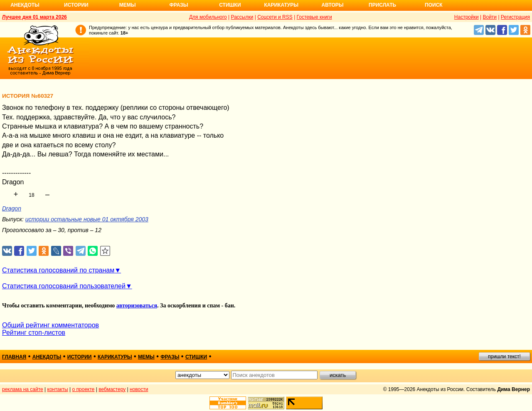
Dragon (12, 208)
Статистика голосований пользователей (64, 286)
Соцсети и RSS (275, 17)
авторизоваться (137, 306)
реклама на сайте (23, 389)
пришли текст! (504, 357)
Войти (490, 17)
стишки (196, 357)
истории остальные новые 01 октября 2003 (87, 219)
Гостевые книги (314, 17)
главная (14, 357)
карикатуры (115, 357)
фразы (170, 357)
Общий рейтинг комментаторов (50, 325)
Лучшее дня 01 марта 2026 (34, 17)
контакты (58, 389)
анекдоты (47, 357)
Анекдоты (25, 5)
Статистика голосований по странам (58, 270)
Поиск (434, 5)
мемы (146, 357)
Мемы (128, 5)
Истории (76, 5)
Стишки (230, 5)
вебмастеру (112, 389)
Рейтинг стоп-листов (34, 333)
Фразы (179, 5)
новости (139, 389)
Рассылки (242, 17)
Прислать (382, 5)
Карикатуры (281, 5)
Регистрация (515, 17)
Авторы (333, 5)
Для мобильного (208, 17)
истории (80, 357)
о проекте (84, 389)
